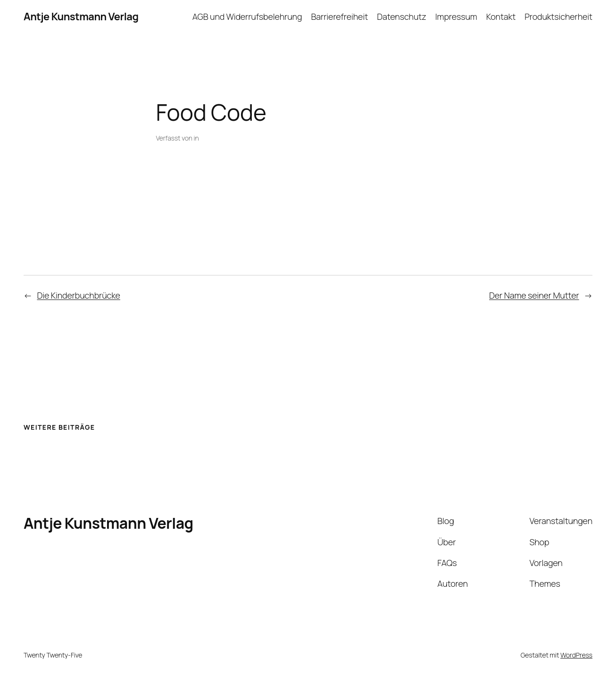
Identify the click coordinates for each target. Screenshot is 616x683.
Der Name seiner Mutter (534, 295)
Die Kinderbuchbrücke (78, 295)
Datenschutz (401, 17)
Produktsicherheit (558, 17)
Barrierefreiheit (340, 17)
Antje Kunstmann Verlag (81, 17)
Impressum (456, 17)
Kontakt (501, 17)
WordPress (576, 655)
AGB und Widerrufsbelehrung (247, 17)
